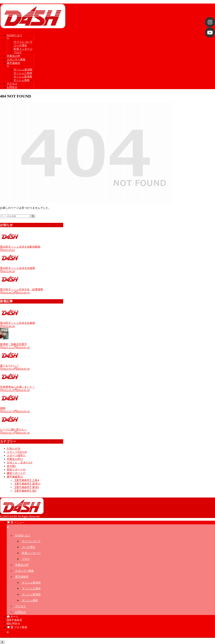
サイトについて (31, 541)
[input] (15, 216)
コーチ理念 (29, 547)
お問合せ (20, 612)
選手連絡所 (22, 577)
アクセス (20, 606)
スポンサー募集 (25, 571)
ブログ (26, 559)
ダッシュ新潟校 (31, 583)
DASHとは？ (23, 535)
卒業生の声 (22, 565)
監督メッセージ (31, 553)
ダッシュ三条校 (31, 588)
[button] (33, 216)
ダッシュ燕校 (30, 600)
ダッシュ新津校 (31, 594)
